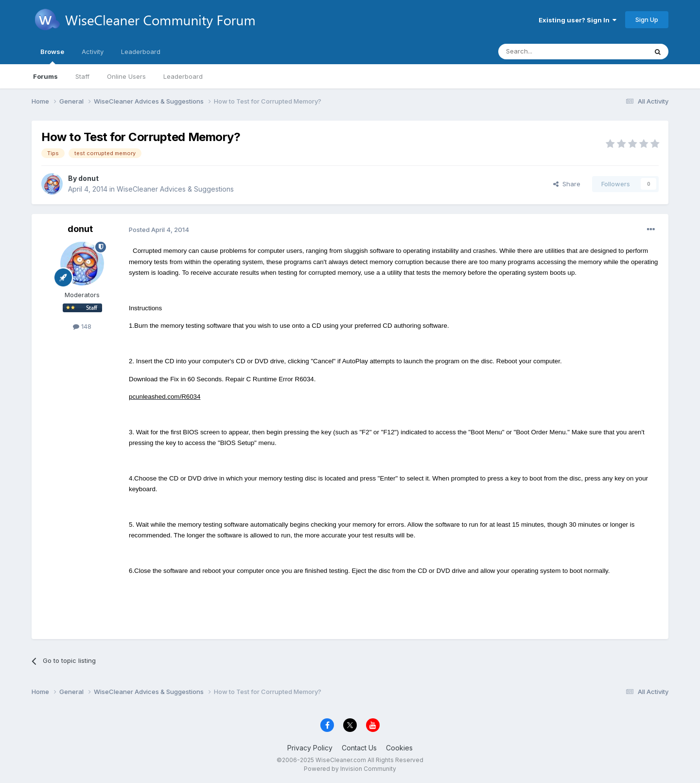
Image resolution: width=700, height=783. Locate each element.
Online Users (126, 76)
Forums (45, 76)
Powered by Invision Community (350, 769)
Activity (93, 52)
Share (567, 184)
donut (88, 178)
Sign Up (647, 19)
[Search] (548, 52)
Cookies (399, 748)
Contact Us (359, 748)
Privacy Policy (310, 748)
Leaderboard (183, 76)
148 (82, 326)
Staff (82, 76)
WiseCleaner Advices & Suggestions (175, 189)
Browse (52, 56)
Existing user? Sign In (577, 20)
